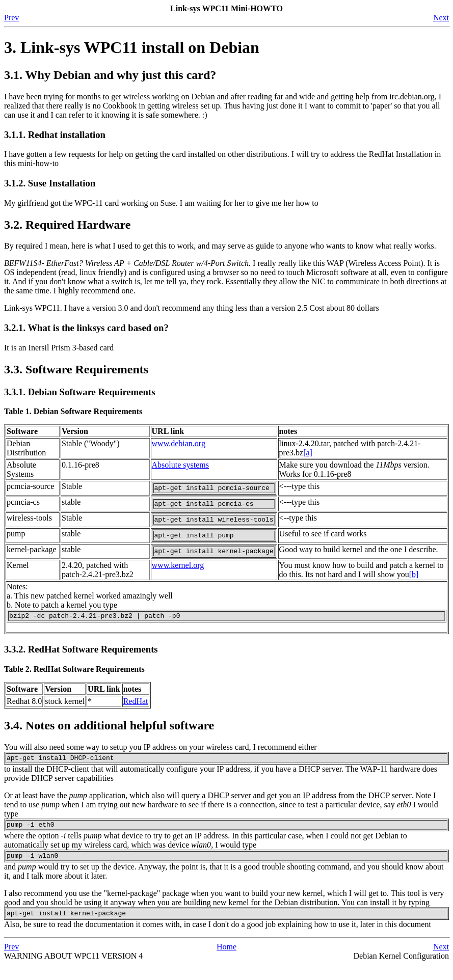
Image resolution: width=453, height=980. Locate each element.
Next (441, 18)
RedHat (136, 710)
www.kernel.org (178, 573)
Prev (11, 18)
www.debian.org (179, 443)
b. (11, 612)
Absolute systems (180, 465)
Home (227, 962)
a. (10, 603)
